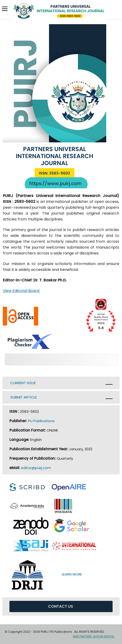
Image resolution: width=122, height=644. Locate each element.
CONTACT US (61, 606)
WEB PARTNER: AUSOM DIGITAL (94, 636)
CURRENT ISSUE (24, 383)
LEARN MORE (74, 574)
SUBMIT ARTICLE (24, 397)
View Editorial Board (22, 291)
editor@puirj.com (36, 468)
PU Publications (41, 421)
